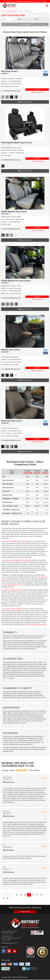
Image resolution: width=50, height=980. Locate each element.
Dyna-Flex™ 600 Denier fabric (12, 609)
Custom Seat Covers (12, 11)
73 (41, 895)
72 (37, 895)
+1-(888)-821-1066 (7, 936)
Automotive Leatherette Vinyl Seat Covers (16, 541)
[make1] (24, 19)
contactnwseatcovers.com (9, 943)
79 (3, 898)
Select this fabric (25, 102)
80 (8, 898)
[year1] (8, 19)
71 (33, 895)
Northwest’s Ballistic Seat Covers (13, 590)
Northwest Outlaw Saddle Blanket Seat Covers (17, 560)
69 (25, 895)
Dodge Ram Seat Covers (39, 625)
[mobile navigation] (47, 6)
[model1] (41, 19)
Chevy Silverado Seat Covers (13, 585)
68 (21, 895)
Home (3, 11)
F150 (26, 625)
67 (17, 895)
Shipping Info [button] (25, 911)
